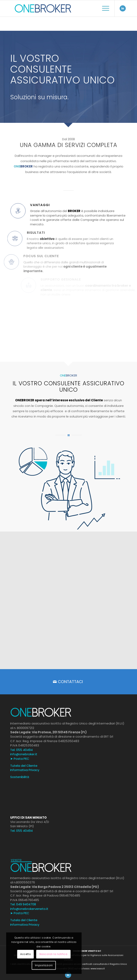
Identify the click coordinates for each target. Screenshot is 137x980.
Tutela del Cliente (24, 766)
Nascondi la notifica (53, 954)
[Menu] (104, 8)
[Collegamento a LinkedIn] (123, 8)
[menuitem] (104, 8)
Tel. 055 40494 (21, 750)
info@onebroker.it (24, 754)
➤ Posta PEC (20, 759)
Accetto (25, 954)
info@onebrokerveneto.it (29, 909)
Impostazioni (44, 965)
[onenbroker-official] (57, 8)
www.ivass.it (98, 969)
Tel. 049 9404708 (23, 904)
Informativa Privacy (25, 770)
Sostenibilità (20, 777)
